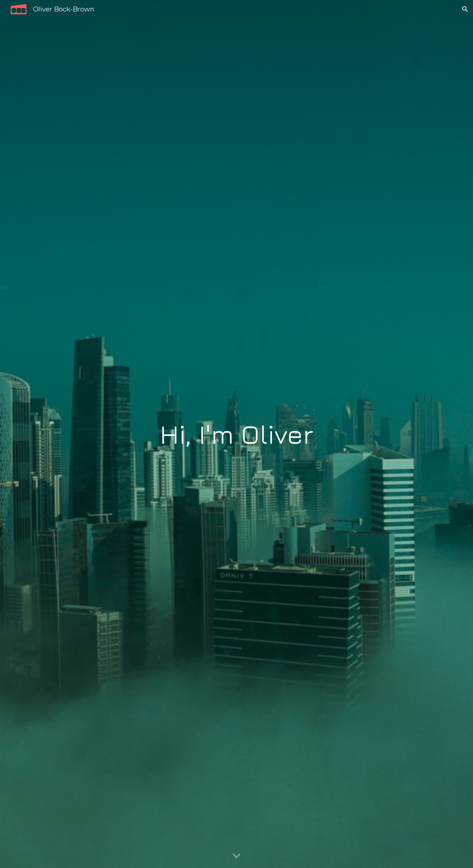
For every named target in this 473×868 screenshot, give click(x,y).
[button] (465, 9)
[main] (236, 434)
